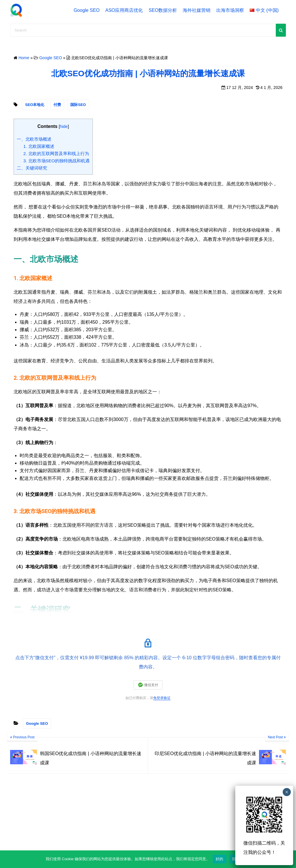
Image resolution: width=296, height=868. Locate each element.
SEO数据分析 (163, 10)
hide (64, 126)
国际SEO (78, 105)
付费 (57, 105)
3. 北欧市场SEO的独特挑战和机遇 (57, 161)
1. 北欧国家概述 (39, 146)
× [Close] (287, 792)
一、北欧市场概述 (34, 139)
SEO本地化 (35, 105)
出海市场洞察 (230, 10)
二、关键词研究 (32, 168)
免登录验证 (162, 698)
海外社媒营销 (197, 10)
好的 (220, 859)
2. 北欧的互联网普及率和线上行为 (56, 153)
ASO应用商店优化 (124, 10)
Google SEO (87, 10)
